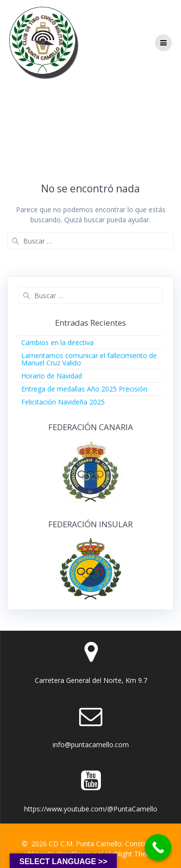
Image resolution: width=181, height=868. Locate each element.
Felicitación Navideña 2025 (63, 402)
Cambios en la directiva (57, 342)
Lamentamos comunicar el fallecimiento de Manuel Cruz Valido (89, 359)
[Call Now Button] (158, 847)
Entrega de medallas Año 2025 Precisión (84, 389)
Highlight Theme (131, 854)
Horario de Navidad (52, 376)
